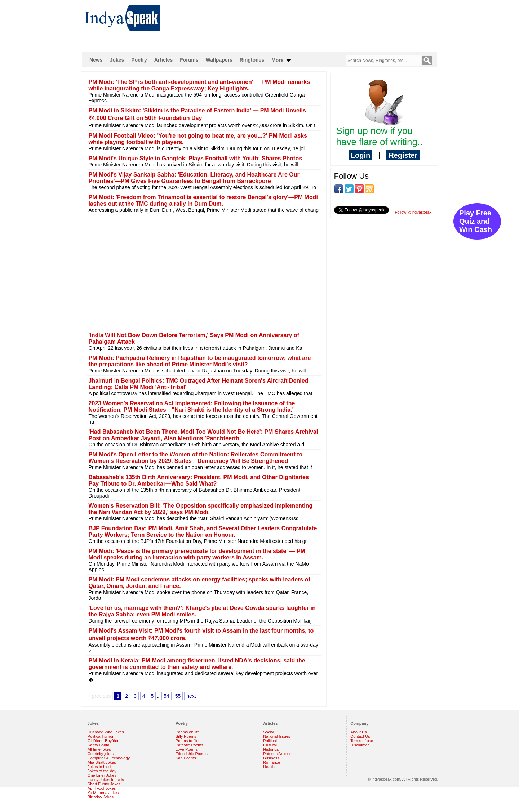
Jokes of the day (102, 771)
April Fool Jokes (102, 788)
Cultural (270, 745)
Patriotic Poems (189, 745)
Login (360, 155)
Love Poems (187, 749)
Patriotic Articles (277, 754)
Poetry (139, 60)
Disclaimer (360, 745)
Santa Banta (99, 745)
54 (167, 696)
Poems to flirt (187, 741)
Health (269, 767)
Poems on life (188, 732)
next (191, 696)
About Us (358, 732)
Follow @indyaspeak (413, 212)
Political (270, 741)
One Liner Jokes (102, 775)
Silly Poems (186, 736)
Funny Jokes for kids (106, 780)
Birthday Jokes (101, 797)
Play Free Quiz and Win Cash (476, 221)
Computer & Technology (109, 758)
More (282, 61)
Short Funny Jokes (104, 784)
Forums (189, 60)
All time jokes (99, 749)
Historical (271, 749)
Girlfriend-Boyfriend (105, 741)
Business (271, 758)
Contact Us (360, 736)
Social (269, 732)
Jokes (117, 60)
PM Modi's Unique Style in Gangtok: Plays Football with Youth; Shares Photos (196, 158)
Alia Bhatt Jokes (102, 762)
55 (178, 696)
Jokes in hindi (100, 767)
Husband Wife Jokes (106, 732)
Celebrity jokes (101, 754)
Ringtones (252, 60)
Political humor (101, 736)
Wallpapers (219, 60)
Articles (163, 60)
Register (403, 155)
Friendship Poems (192, 754)
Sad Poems (186, 758)
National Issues (277, 736)
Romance (272, 762)
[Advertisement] (306, 24)
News (96, 60)
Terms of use (362, 741)
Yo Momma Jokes (103, 793)
